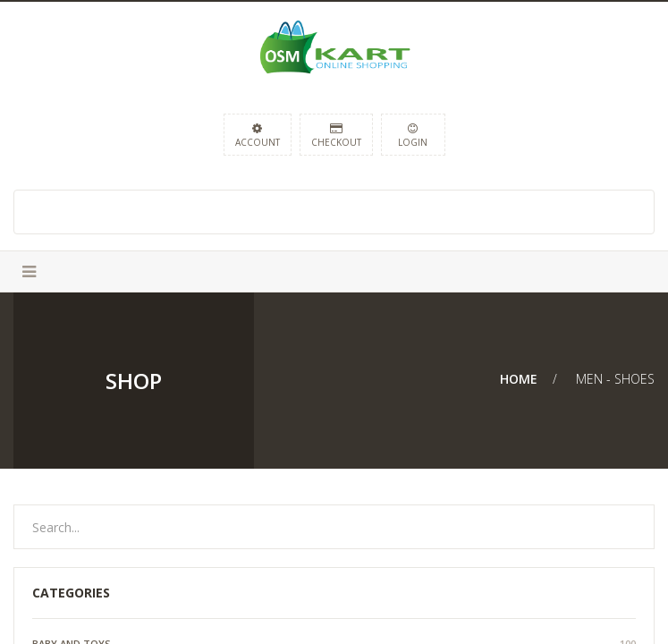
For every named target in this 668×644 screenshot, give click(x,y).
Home (519, 379)
